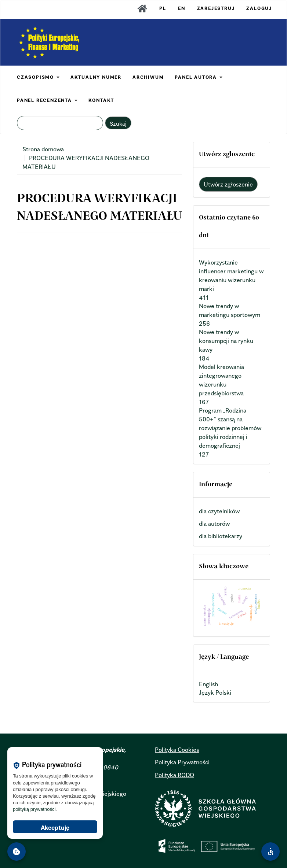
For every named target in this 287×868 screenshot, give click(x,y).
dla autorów (214, 524)
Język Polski (215, 692)
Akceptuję (55, 828)
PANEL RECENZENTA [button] (47, 100)
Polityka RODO (175, 775)
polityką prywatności (34, 809)
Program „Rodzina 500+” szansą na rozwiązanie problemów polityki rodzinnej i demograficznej (230, 428)
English (208, 684)
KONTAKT (101, 100)
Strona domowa (43, 149)
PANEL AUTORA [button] (198, 77)
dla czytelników (219, 511)
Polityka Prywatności (182, 762)
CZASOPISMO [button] (38, 77)
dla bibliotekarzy (221, 536)
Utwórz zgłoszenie (228, 184)
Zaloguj (259, 8)
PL (163, 8)
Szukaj (118, 123)
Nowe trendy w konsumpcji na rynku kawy (226, 341)
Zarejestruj (216, 8)
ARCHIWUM (148, 77)
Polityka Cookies (177, 750)
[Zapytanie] (60, 123)
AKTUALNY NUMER (96, 77)
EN (182, 8)
